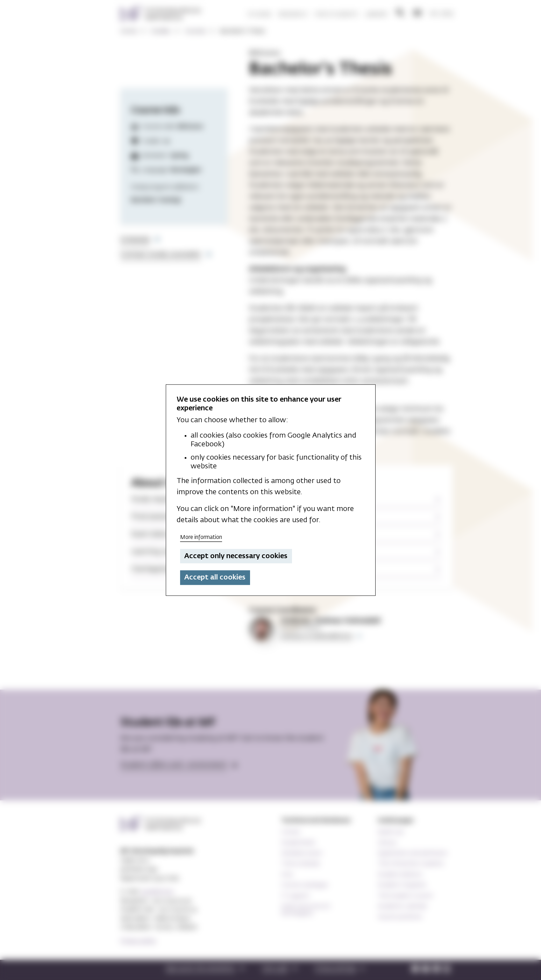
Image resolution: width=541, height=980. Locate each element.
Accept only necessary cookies (236, 556)
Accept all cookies (215, 577)
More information (201, 537)
